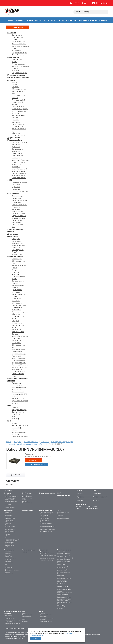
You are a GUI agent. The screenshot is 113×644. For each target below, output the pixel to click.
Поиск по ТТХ (18, 27)
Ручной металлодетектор (46, 560)
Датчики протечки (18, 214)
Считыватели (17, 185)
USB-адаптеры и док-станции (12, 539)
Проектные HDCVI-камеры (64, 588)
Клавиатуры (16, 222)
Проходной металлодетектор (48, 559)
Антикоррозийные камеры (64, 607)
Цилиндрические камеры (11, 496)
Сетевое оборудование (20, 437)
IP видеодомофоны (15, 140)
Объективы (16, 133)
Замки (14, 416)
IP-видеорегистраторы (16, 75)
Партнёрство (72, 20)
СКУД (10, 180)
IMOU (9, 405)
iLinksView (15, 87)
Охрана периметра (19, 372)
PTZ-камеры (16, 50)
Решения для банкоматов (64, 560)
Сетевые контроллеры (20, 182)
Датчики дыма (17, 220)
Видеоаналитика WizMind (64, 597)
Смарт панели (17, 153)
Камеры (15, 408)
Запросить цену (34, 460)
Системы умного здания (64, 572)
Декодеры (15, 120)
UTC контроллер (18, 127)
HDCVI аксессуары (18, 135)
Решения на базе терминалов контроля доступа (20, 401)
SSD (13, 93)
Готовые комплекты (19, 178)
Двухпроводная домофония (47, 527)
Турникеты (16, 187)
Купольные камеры (19, 44)
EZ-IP (9, 421)
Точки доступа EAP (19, 100)
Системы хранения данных (64, 566)
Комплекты (16, 209)
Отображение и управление (65, 593)
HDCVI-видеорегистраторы (18, 78)
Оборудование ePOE (19, 305)
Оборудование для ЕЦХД (64, 553)
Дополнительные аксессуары (48, 530)
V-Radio (15, 82)
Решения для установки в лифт (65, 558)
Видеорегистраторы (19, 410)
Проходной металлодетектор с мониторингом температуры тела (48, 555)
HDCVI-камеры (13, 57)
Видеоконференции (19, 265)
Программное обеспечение (64, 602)
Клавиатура (16, 122)
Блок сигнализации (19, 91)
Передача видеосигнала (64, 561)
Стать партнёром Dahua (37, 464)
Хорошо (36, 638)
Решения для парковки (20, 312)
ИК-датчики (16, 207)
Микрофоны (16, 131)
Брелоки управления (19, 200)
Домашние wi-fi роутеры (11, 544)
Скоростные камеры (19, 53)
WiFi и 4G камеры (18, 55)
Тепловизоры (17, 259)
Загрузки (51, 20)
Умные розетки (17, 211)
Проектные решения (15, 257)
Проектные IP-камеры (20, 365)
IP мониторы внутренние (46, 512)
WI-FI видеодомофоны (20, 142)
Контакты (103, 20)
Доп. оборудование (19, 162)
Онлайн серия (17, 35)
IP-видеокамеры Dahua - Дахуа (15, 628)
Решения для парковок (20, 191)
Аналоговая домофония (46, 525)
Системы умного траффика (64, 590)
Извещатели (16, 198)
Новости (60, 20)
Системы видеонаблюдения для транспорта (20, 336)
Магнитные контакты (20, 205)
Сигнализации (13, 194)
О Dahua (9, 20)
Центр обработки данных (64, 579)
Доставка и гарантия (88, 20)
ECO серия (16, 71)
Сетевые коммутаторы (20, 109)
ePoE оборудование (19, 111)
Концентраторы (18, 196)
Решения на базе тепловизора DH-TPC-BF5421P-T (20, 394)
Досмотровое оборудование (65, 599)
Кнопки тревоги (17, 225)
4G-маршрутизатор (19, 89)
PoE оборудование (19, 115)
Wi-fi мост (15, 85)
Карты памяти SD (18, 107)
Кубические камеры (19, 42)
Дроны (14, 268)
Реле (14, 227)
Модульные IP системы (20, 160)
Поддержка (40, 20)
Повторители (17, 203)
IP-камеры (12, 33)
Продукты (19, 20)
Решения (29, 20)
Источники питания (19, 129)
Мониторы (16, 113)
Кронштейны (16, 118)
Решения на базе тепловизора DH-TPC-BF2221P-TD (20, 387)
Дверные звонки (14, 138)
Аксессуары (12, 80)
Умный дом (16, 414)
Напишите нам (102, 3)
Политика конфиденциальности (14, 639)
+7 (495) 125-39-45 (81, 3)
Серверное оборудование (64, 604)
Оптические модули (19, 124)
